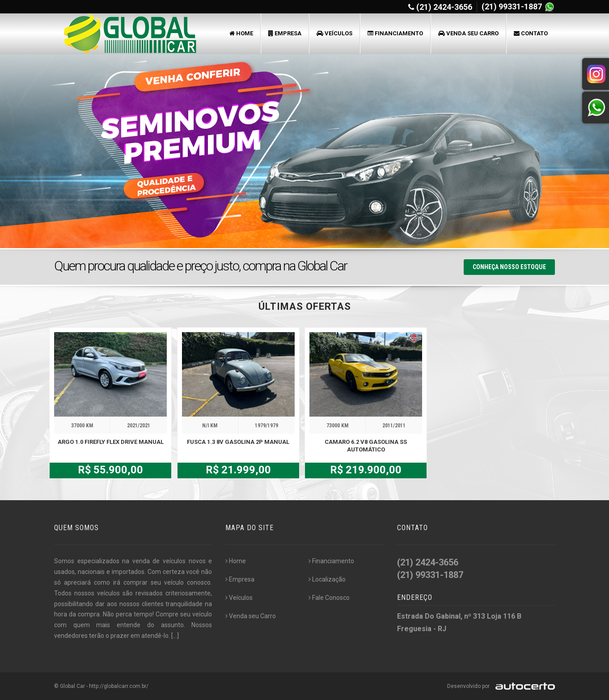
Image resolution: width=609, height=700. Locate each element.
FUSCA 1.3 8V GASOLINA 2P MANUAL (238, 442)
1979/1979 (266, 426)
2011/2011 (394, 426)
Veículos (334, 33)
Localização (327, 579)
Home (241, 33)
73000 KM (337, 426)
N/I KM (210, 426)
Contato (531, 33)
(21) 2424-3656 (444, 7)
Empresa (285, 33)
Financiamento (395, 33)
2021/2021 (139, 426)
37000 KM (82, 426)
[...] (175, 636)
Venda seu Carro (468, 33)
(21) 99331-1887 (513, 6)
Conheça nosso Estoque (509, 267)
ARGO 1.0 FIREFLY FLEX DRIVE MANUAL (111, 442)
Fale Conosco (329, 598)
